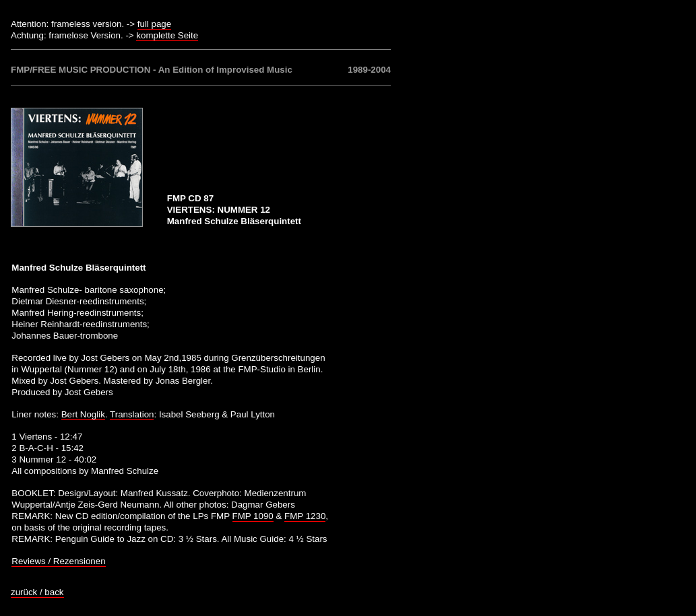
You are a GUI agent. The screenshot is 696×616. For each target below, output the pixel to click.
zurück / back (37, 592)
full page (154, 24)
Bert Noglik (83, 414)
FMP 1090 (253, 516)
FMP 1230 (305, 516)
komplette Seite (167, 35)
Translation (132, 414)
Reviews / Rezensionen (58, 561)
